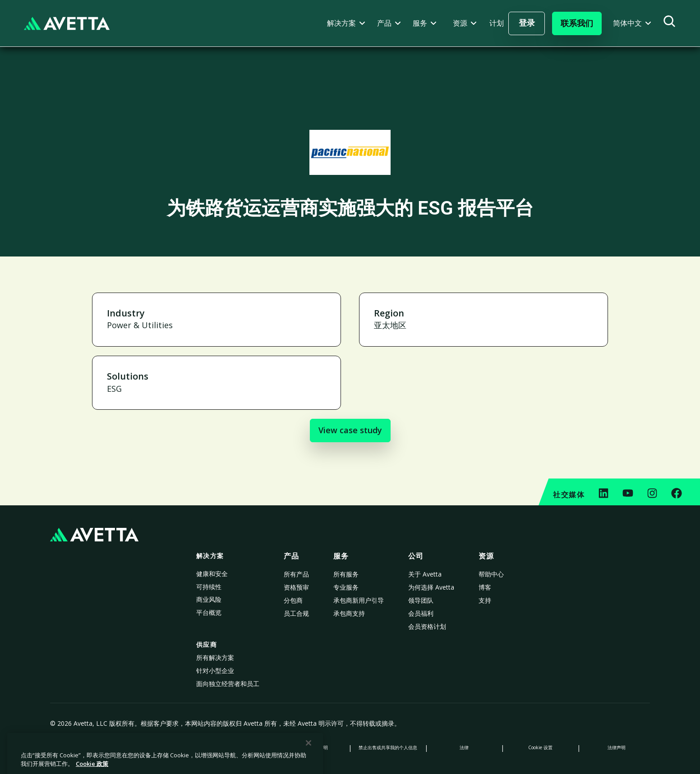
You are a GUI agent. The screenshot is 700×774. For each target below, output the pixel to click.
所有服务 (346, 574)
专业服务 (346, 587)
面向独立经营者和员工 (228, 684)
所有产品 (296, 574)
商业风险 (209, 599)
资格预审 (296, 587)
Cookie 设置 (540, 747)
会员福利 (421, 613)
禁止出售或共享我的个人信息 (388, 747)
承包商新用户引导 (359, 600)
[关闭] (309, 764)
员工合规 (296, 613)
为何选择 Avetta (431, 587)
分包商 (293, 600)
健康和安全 (212, 574)
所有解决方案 (215, 657)
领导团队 (421, 600)
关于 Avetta (425, 574)
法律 (464, 747)
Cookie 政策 (160, 747)
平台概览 (209, 612)
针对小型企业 (215, 671)
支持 (485, 600)
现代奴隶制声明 (312, 747)
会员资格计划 (427, 626)
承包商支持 (349, 613)
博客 (485, 587)
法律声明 (617, 747)
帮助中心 (491, 574)
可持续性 (209, 587)
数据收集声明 (236, 747)
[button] (346, 23)
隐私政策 (83, 747)
